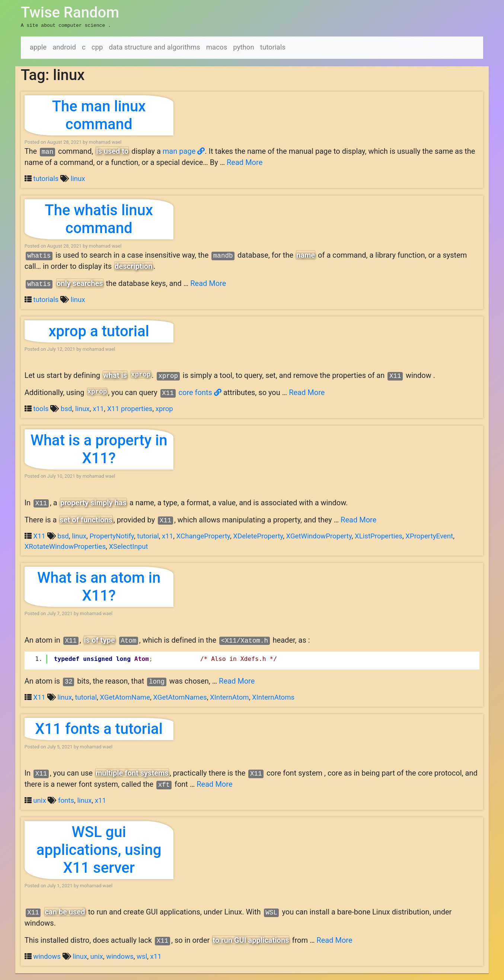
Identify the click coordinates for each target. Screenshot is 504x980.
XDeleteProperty (258, 535)
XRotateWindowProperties (65, 546)
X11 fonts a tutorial (99, 728)
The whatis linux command (99, 218)
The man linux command (99, 114)
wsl (142, 956)
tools (41, 408)
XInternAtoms (273, 697)
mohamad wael (105, 141)
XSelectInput (128, 546)
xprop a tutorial (99, 330)
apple (38, 47)
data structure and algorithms (154, 47)
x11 (98, 408)
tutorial (148, 535)
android (64, 47)
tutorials (273, 47)
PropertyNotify (112, 535)
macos (217, 47)
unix (39, 800)
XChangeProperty (203, 535)
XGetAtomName (125, 697)
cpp (97, 47)
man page (184, 150)
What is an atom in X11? (99, 586)
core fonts (200, 392)
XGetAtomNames (180, 697)
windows (47, 956)
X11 (39, 535)
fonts (66, 800)
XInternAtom (229, 697)
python (244, 47)
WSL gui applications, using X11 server (99, 849)
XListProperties (379, 535)
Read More (245, 162)
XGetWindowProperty (319, 535)
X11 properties (130, 408)
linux (78, 178)
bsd (66, 408)
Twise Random (70, 12)
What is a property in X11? (99, 448)
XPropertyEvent (429, 535)
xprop (164, 408)
